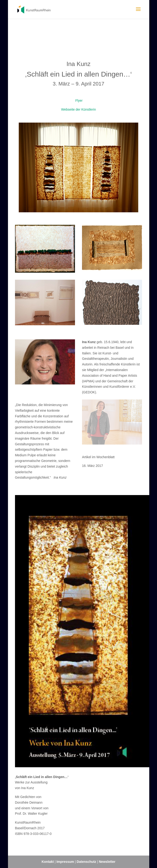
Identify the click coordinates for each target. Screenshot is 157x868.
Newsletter (107, 862)
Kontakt (48, 862)
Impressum (65, 862)
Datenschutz (87, 862)
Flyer (79, 101)
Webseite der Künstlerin (78, 109)
